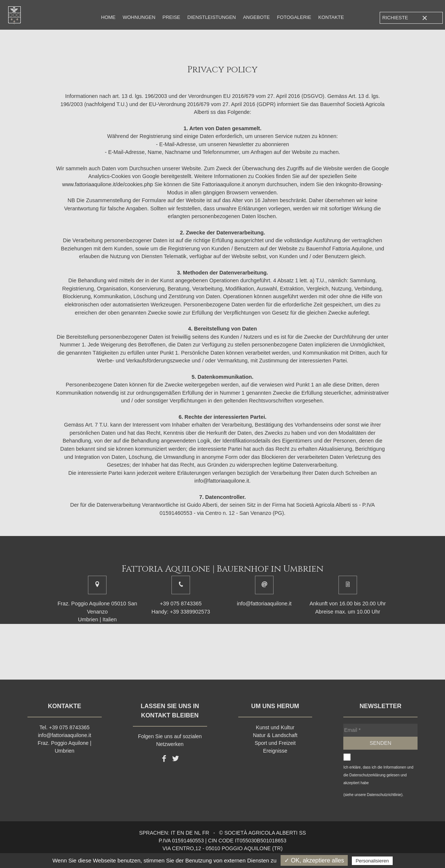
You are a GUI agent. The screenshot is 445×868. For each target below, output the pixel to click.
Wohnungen (139, 17)
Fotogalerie (294, 17)
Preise (171, 17)
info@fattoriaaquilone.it (264, 604)
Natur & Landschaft (275, 735)
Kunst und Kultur (275, 727)
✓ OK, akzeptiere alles (314, 860)
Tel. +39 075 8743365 (64, 727)
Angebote (256, 17)
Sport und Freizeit (275, 743)
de (189, 833)
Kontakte (331, 17)
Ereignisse (275, 751)
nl (197, 833)
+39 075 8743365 (181, 604)
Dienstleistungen (212, 17)
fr (206, 833)
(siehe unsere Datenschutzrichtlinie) (373, 795)
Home (108, 17)
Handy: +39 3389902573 (181, 612)
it (173, 833)
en (181, 833)
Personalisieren (372, 861)
